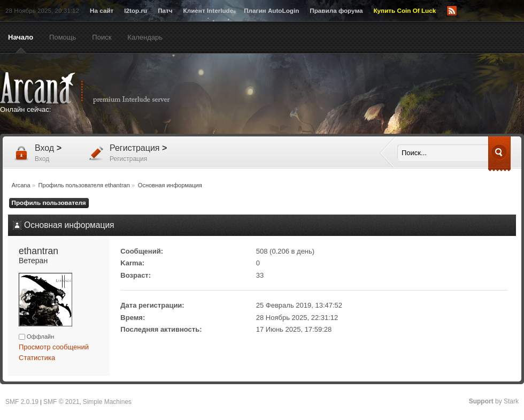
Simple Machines (107, 402)
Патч (165, 10)
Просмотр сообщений (54, 347)
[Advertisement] (365, 154)
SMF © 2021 (61, 402)
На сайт (102, 10)
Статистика (37, 358)
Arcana (96, 88)
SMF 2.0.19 (22, 402)
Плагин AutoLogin (271, 10)
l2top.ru (136, 10)
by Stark (494, 401)
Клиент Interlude (209, 10)
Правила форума (336, 10)
